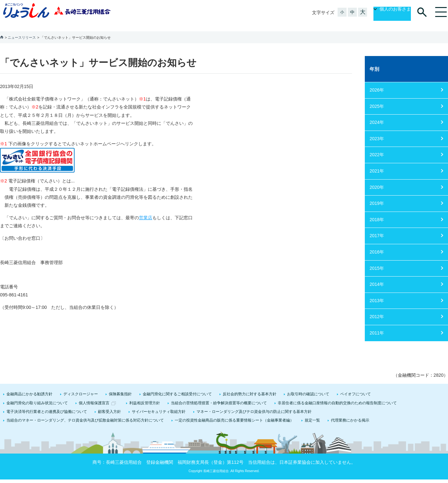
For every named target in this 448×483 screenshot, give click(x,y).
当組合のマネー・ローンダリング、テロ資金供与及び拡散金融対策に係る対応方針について (85, 413)
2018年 (377, 212)
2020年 (377, 180)
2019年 (377, 196)
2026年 (377, 82)
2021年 (377, 163)
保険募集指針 (120, 386)
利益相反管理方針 (145, 395)
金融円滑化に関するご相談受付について (177, 386)
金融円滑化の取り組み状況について (37, 395)
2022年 (377, 147)
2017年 (377, 228)
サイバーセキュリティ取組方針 (159, 404)
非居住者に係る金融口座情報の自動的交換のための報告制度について (337, 395)
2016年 (377, 244)
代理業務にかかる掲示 (350, 413)
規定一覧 (312, 413)
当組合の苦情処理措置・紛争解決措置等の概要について (219, 395)
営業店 (146, 210)
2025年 (377, 99)
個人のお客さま (388, 12)
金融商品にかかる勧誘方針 (29, 386)
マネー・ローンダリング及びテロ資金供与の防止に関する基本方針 (254, 404)
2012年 (377, 309)
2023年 (377, 131)
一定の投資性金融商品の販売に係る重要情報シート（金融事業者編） (234, 413)
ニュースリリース (22, 30)
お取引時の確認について (308, 386)
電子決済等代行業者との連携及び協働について (47, 404)
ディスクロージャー (81, 386)
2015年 (377, 261)
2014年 (377, 277)
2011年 (377, 325)
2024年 (377, 115)
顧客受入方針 (109, 404)
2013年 (377, 293)
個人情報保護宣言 (94, 395)
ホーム (2, 29)
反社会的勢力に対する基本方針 (250, 386)
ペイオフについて (356, 386)
